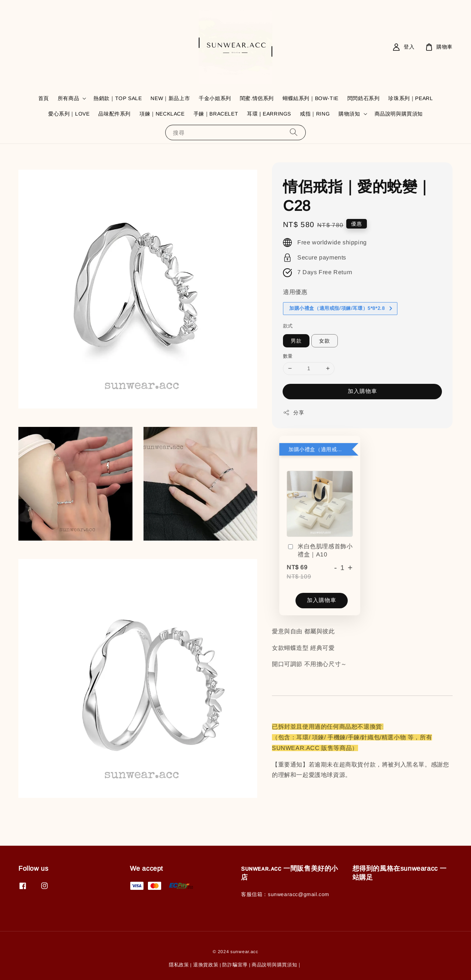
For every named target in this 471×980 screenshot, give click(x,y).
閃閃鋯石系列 (364, 98)
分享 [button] (293, 413)
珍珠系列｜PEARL (410, 98)
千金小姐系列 (215, 98)
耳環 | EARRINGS (269, 114)
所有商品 (68, 98)
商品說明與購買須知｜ (277, 965)
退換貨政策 (206, 965)
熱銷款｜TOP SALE (118, 98)
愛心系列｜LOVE (69, 114)
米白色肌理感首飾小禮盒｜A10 (320, 550)
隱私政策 (179, 965)
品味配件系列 (114, 114)
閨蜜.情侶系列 (257, 98)
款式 (288, 326)
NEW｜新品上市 (170, 98)
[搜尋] (294, 132)
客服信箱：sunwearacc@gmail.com (285, 894)
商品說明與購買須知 (399, 114)
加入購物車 (362, 391)
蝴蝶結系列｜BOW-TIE (311, 98)
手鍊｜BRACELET (216, 114)
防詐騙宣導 (235, 965)
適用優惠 (295, 292)
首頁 (44, 98)
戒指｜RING (315, 114)
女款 (325, 341)
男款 (296, 341)
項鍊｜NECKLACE (162, 114)
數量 (288, 356)
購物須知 (349, 114)
